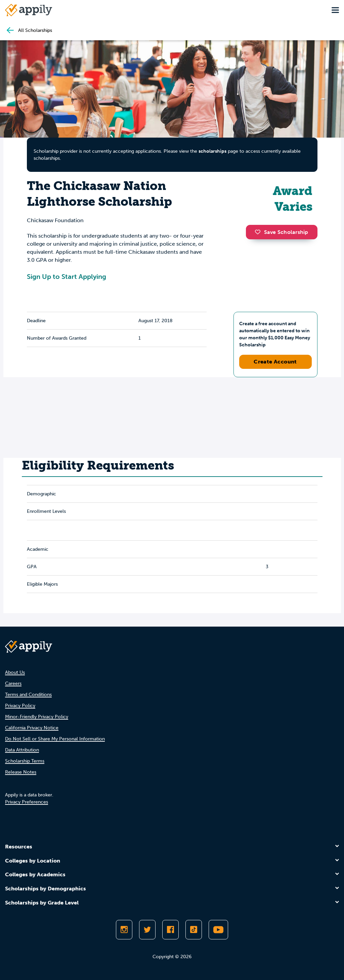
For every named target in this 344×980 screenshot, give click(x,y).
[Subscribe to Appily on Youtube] (218, 930)
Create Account (275, 362)
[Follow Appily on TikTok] (194, 930)
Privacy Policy (20, 706)
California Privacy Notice (32, 728)
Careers (13, 683)
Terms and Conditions (28, 695)
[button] (259, 232)
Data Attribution (22, 750)
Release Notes (21, 772)
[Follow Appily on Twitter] (147, 930)
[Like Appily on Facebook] (170, 930)
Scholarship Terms (25, 761)
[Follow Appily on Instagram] (124, 930)
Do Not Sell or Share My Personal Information (55, 739)
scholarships (212, 151)
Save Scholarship (282, 232)
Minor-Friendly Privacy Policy (37, 717)
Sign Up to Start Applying (67, 277)
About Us (15, 672)
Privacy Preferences (27, 802)
